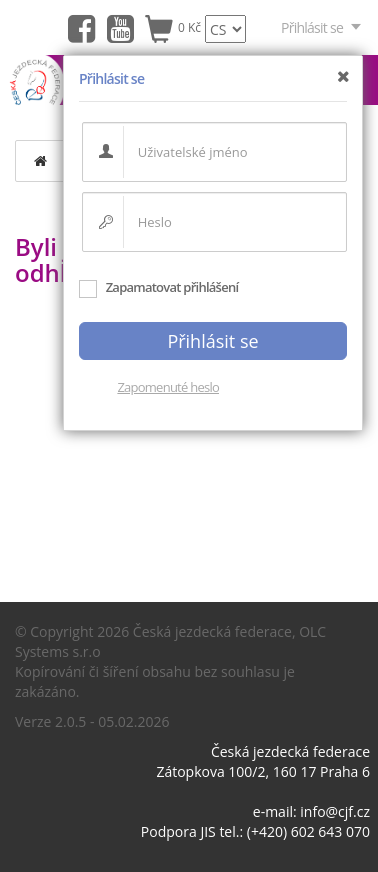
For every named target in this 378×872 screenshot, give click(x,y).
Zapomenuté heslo (168, 387)
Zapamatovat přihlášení (158, 287)
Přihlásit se (322, 27)
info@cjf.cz (335, 811)
